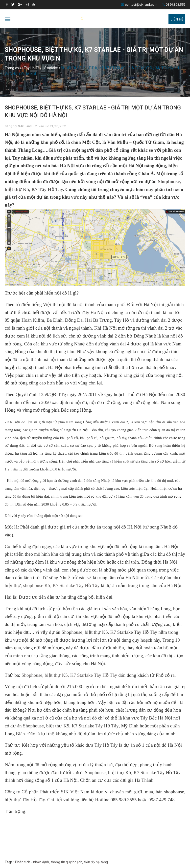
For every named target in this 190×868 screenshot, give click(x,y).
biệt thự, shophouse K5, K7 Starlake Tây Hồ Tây (52, 585)
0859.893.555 (176, 5)
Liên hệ (177, 19)
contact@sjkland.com (141, 5)
